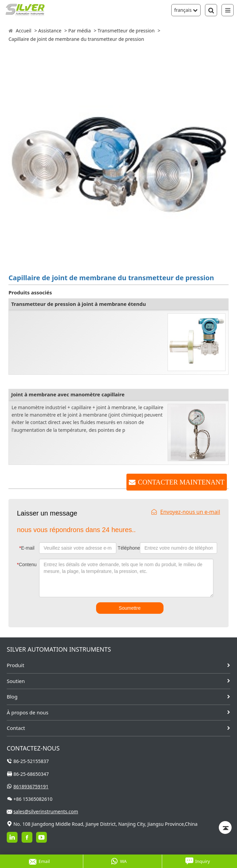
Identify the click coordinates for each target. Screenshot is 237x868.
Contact (16, 728)
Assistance (50, 31)
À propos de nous (27, 712)
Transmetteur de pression (126, 31)
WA (119, 861)
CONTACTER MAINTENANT (181, 482)
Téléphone (128, 548)
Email (39, 861)
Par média (79, 31)
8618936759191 (31, 786)
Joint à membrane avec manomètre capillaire (68, 394)
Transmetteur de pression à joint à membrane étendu (79, 304)
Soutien (16, 681)
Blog (12, 696)
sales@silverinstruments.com (46, 811)
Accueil (24, 31)
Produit (16, 665)
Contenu (27, 564)
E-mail (27, 548)
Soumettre (130, 608)
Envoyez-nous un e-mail (186, 512)
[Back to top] (225, 827)
